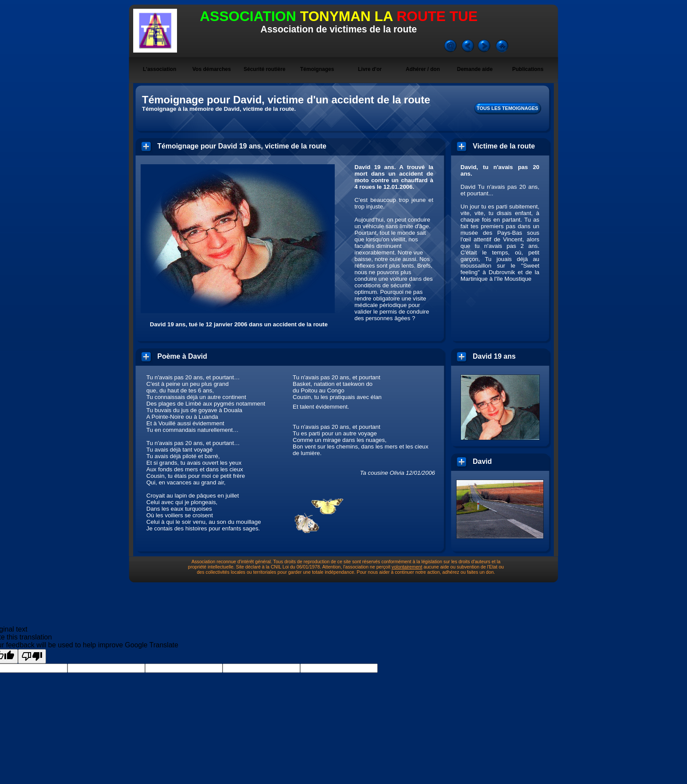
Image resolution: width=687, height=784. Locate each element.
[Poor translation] (32, 656)
